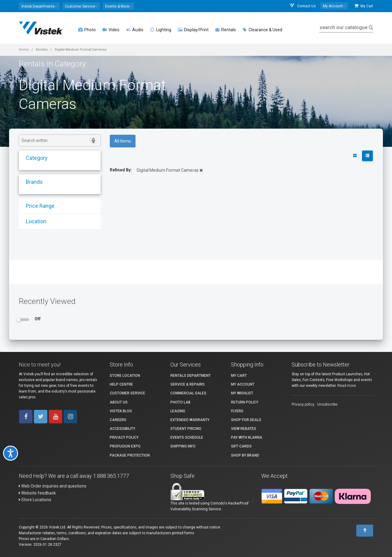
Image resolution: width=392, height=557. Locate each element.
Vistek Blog (121, 411)
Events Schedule (187, 437)
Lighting (161, 30)
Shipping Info (183, 446)
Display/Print (193, 30)
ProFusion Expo (125, 446)
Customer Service (127, 393)
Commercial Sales (188, 393)
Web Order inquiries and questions (53, 486)
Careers (118, 420)
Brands (32, 182)
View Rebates (244, 429)
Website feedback (37, 493)
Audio (135, 30)
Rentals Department (191, 376)
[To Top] (365, 531)
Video (111, 30)
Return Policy (245, 402)
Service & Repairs (188, 384)
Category (34, 158)
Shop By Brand (245, 455)
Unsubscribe (327, 404)
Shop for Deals (246, 420)
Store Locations (35, 500)
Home (24, 50)
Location (33, 221)
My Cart (364, 6)
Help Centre (121, 384)
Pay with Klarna (247, 437)
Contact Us (302, 6)
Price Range (37, 206)
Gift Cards (241, 446)
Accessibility (122, 429)
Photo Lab (180, 402)
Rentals (226, 30)
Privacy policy (303, 404)
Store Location (125, 376)
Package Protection (130, 455)
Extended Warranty (190, 420)
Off (38, 319)
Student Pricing (186, 429)
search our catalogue (346, 27)
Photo (87, 30)
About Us (119, 402)
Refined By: (121, 170)
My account (243, 384)
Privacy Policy (124, 437)
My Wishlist (242, 393)
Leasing (178, 411)
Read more (347, 386)
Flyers (237, 411)
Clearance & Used (262, 30)
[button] (39, 6)
